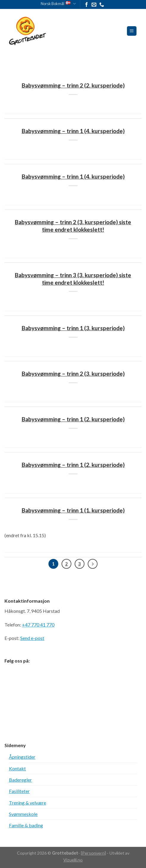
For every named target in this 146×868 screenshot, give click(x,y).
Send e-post (32, 638)
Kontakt (17, 768)
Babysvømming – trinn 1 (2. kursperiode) (73, 419)
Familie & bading (26, 825)
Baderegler (20, 780)
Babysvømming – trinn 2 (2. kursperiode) (73, 85)
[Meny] (132, 31)
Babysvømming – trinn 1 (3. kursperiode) (73, 328)
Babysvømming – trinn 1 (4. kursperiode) (73, 131)
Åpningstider (22, 757)
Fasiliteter (19, 791)
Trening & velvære (28, 803)
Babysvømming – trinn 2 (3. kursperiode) (73, 374)
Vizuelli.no (73, 860)
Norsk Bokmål (58, 4)
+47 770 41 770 (38, 625)
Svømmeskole (23, 814)
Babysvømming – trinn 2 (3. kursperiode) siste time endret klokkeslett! (73, 226)
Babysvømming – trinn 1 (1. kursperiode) (73, 510)
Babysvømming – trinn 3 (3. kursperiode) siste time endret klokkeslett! (73, 279)
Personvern (93, 853)
